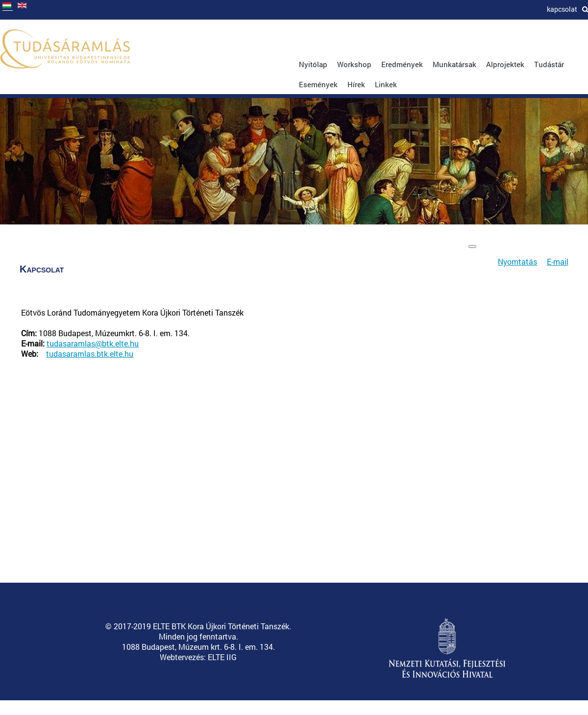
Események (318, 84)
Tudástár (549, 64)
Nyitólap (313, 64)
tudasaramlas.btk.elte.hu (90, 354)
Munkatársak (454, 64)
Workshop (354, 64)
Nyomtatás (517, 261)
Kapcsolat (562, 9)
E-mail (558, 261)
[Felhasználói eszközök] (472, 247)
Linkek (386, 84)
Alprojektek (505, 64)
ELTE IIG (222, 657)
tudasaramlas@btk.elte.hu (93, 343)
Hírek (356, 84)
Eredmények (402, 64)
